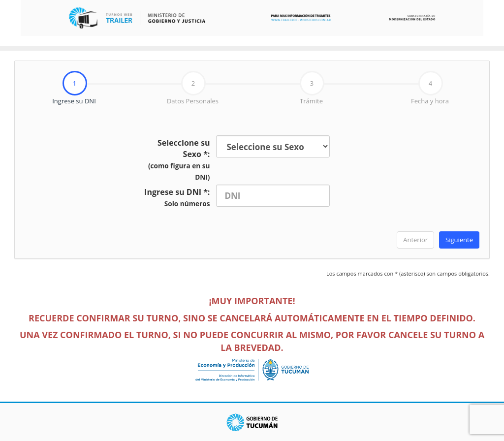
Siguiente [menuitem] (459, 240)
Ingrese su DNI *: (177, 197)
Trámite (312, 88)
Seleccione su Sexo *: (179, 159)
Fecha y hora (430, 88)
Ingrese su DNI (55, 88)
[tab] (74, 88)
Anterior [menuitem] (415, 240)
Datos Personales (193, 88)
